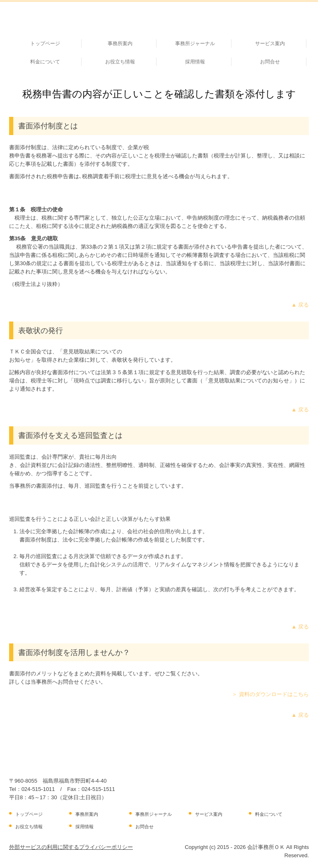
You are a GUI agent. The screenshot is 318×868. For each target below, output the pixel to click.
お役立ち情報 (120, 62)
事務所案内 (120, 44)
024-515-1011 (38, 789)
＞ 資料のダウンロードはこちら (270, 694)
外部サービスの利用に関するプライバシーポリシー (71, 847)
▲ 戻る (300, 305)
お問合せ (270, 62)
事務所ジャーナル (195, 44)
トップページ (45, 44)
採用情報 (195, 62)
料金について (45, 62)
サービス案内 (270, 44)
